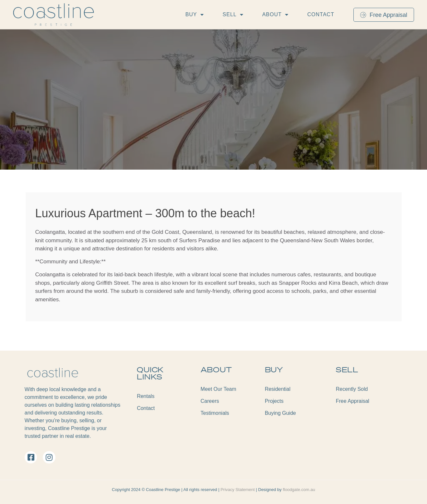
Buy (195, 15)
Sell (233, 15)
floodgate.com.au (299, 490)
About (275, 15)
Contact (321, 14)
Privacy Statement (238, 490)
